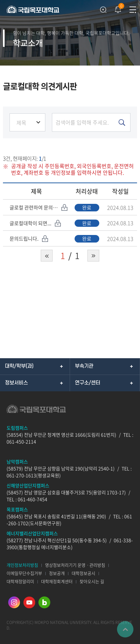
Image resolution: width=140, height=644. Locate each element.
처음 (47, 256)
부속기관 (84, 366)
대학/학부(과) (19, 366)
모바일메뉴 (133, 10)
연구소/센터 (88, 383)
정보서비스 (16, 383)
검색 (103, 10)
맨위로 (125, 629)
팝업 (117, 8)
